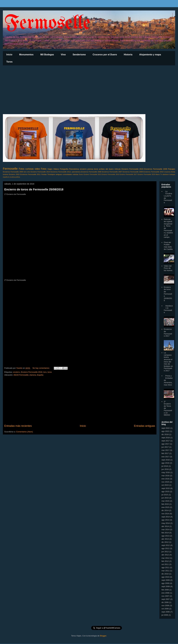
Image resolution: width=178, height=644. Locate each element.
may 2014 (166, 523)
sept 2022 (166, 428)
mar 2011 (165, 571)
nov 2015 (165, 482)
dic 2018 (165, 434)
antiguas (59, 174)
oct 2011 (165, 564)
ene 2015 (165, 507)
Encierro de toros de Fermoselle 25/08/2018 (34, 189)
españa (5, 177)
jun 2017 (165, 447)
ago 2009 (165, 583)
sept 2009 (166, 580)
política (18, 177)
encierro (83, 169)
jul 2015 (165, 495)
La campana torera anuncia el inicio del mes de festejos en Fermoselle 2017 (168, 362)
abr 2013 (165, 539)
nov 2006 (165, 605)
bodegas (172, 174)
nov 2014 (165, 514)
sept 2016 (166, 460)
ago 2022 (165, 431)
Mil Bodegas (47, 55)
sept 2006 (166, 612)
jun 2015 (165, 498)
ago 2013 (165, 536)
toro (25, 172)
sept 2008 (166, 586)
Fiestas (44, 174)
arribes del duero (106, 169)
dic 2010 (165, 574)
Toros (9, 62)
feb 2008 (165, 590)
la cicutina (11, 177)
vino (29, 172)
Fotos (44, 169)
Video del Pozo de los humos (168, 268)
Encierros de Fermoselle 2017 (168, 333)
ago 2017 (165, 444)
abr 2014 (165, 526)
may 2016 (166, 472)
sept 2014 (166, 517)
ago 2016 (165, 463)
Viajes (50, 169)
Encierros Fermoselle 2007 (112, 172)
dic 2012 (165, 542)
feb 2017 (165, 453)
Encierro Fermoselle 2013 (92, 174)
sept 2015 (166, 488)
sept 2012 (166, 545)
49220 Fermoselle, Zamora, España (28, 375)
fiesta (173, 172)
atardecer (166, 174)
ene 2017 (165, 457)
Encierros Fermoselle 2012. (61, 172)
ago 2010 (165, 577)
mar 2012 (165, 558)
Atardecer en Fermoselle (168, 309)
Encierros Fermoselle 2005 (13, 172)
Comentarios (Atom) (24, 432)
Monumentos (26, 55)
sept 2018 (166, 438)
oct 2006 (165, 609)
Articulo (117, 169)
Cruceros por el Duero (105, 55)
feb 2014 (165, 533)
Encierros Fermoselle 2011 (30, 174)
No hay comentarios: (41, 368)
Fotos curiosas (26, 169)
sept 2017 (166, 441)
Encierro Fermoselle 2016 (110, 174)
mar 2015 (165, 501)
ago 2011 (165, 567)
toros (96, 169)
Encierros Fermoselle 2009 (156, 169)
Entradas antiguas (144, 426)
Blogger (103, 636)
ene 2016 (165, 479)
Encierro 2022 (14, 174)
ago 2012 (165, 548)
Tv (161, 174)
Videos (56, 169)
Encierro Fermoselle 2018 (146, 174)
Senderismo (79, 55)
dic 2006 (165, 602)
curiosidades (67, 174)
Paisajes (172, 169)
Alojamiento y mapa (150, 55)
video (37, 169)
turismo (6, 174)
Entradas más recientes (18, 426)
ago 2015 (165, 491)
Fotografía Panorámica (69, 169)
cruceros (167, 172)
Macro (158, 174)
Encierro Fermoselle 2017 (128, 174)
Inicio (9, 55)
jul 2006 (165, 615)
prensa (90, 169)
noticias (76, 174)
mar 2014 (165, 529)
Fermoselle (47, 24)
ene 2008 (165, 593)
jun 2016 (165, 469)
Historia (128, 55)
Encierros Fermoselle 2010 (154, 172)
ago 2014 (165, 520)
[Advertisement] (89, 90)
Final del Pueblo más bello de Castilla (168, 246)
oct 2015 (165, 485)
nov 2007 (165, 596)
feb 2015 (165, 504)
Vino (63, 55)
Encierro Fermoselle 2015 (132, 169)
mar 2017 (165, 450)
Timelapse (51, 174)
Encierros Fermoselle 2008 (133, 172)
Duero (81, 174)
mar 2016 (165, 476)
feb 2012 (165, 561)
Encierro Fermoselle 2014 (40, 172)
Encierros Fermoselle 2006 (91, 172)
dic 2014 (165, 510)
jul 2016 (165, 466)
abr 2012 (165, 555)
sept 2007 (166, 599)
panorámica (76, 172)
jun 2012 (165, 552)
